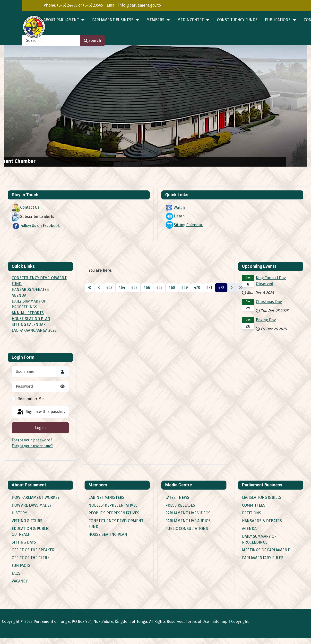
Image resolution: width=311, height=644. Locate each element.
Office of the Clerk (31, 558)
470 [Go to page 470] (197, 288)
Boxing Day (266, 320)
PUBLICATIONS (278, 20)
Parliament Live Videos (188, 513)
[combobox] (51, 40)
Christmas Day (269, 302)
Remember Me (31, 399)
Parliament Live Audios (188, 521)
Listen (175, 216)
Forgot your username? (32, 446)
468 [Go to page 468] (172, 288)
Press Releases (180, 505)
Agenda (249, 529)
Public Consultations (187, 529)
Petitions (252, 513)
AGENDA (19, 295)
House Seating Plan (108, 534)
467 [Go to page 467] (159, 288)
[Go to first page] (90, 288)
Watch (175, 208)
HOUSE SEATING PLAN (31, 319)
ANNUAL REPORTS (28, 313)
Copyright (240, 622)
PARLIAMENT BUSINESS (113, 20)
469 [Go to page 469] (185, 288)
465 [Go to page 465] (134, 288)
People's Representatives (114, 513)
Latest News (177, 497)
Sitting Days (24, 542)
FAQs (16, 573)
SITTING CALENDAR (29, 325)
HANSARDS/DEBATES (30, 290)
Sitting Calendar (184, 225)
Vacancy (20, 581)
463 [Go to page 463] (109, 288)
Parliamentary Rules (263, 558)
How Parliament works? (35, 497)
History (19, 513)
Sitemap (220, 622)
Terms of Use (197, 622)
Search (92, 40)
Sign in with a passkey (41, 412)
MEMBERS (155, 20)
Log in (40, 428)
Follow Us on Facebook (36, 226)
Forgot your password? (32, 440)
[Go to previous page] (99, 288)
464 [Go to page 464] (122, 288)
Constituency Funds (237, 20)
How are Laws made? (31, 505)
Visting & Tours (27, 521)
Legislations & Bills (262, 497)
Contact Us (26, 207)
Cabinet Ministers (106, 497)
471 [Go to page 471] (209, 288)
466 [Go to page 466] (147, 288)
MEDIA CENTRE (191, 20)
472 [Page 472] (221, 288)
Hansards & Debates (262, 521)
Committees (254, 505)
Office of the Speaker (33, 550)
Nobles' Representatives (113, 505)
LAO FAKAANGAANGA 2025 (34, 330)
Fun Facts (21, 566)
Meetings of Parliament (266, 550)
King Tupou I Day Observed (271, 281)
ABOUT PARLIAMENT (61, 20)
